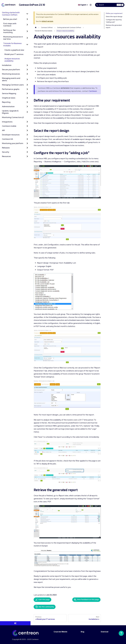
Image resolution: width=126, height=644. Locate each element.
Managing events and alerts (11, 79)
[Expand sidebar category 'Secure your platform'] (27, 70)
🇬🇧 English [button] (82, 5)
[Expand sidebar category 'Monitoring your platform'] (27, 143)
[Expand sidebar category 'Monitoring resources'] (27, 74)
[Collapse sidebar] (15, 623)
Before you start (10, 19)
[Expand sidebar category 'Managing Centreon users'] (27, 85)
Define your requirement (114, 13)
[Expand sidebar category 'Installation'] (27, 65)
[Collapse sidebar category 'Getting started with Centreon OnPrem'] (27, 14)
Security (6, 152)
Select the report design (114, 16)
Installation (7, 65)
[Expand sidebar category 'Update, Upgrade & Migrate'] (27, 112)
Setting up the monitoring (9, 31)
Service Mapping (9, 93)
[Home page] (36, 28)
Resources (6, 156)
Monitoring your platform (13, 143)
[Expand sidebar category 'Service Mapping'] (27, 94)
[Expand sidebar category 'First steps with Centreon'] (27, 25)
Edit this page (42, 600)
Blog (82, 632)
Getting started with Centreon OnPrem (11, 14)
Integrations (7, 122)
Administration (8, 106)
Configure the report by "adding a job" (114, 21)
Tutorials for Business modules (12, 44)
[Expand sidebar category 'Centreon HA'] (27, 139)
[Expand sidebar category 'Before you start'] (27, 19)
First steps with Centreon (10, 25)
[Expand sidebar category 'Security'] (27, 152)
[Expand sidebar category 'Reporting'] (27, 102)
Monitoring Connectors (13, 117)
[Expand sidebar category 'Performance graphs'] (27, 89)
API (3, 130)
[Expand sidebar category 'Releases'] (27, 148)
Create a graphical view (14, 50)
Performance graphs (11, 89)
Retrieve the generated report (114, 26)
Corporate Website (60, 632)
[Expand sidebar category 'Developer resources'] (27, 135)
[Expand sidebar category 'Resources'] (27, 156)
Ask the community (45, 607)
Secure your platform (11, 69)
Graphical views (9, 98)
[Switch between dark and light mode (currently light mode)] (91, 5)
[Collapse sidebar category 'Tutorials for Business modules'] (27, 45)
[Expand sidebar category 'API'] (27, 130)
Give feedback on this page (86, 600)
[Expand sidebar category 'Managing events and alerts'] (27, 79)
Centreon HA (7, 139)
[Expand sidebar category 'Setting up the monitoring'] (27, 31)
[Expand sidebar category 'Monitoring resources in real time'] (27, 38)
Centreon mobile (9, 126)
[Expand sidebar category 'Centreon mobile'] (27, 126)
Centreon (93, 91)
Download (105, 632)
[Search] (110, 5)
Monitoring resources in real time (13, 38)
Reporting (6, 102)
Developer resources (11, 135)
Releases (6, 148)
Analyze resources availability (12, 60)
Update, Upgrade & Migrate (10, 112)
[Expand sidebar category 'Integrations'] (27, 122)
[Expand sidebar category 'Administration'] (27, 107)
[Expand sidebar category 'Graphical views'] (27, 98)
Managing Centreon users (13, 85)
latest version (48, 21)
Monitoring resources (11, 74)
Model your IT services (14, 54)
